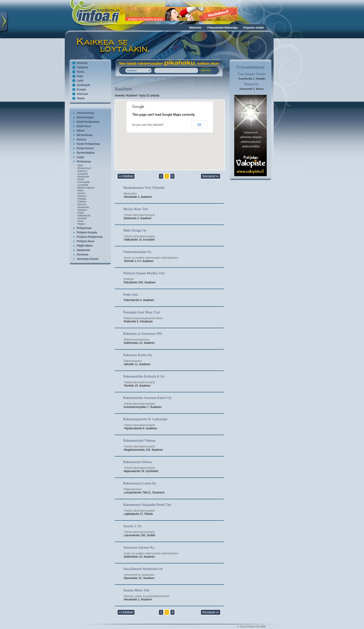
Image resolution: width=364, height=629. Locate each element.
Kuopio (81, 89)
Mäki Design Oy (135, 230)
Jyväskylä (83, 85)
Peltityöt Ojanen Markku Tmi (144, 273)
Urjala (81, 213)
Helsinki (82, 63)
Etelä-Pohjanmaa (88, 122)
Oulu (80, 76)
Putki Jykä (131, 295)
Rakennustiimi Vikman (139, 440)
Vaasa (81, 98)
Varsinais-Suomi (87, 259)
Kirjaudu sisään (254, 28)
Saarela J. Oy (133, 526)
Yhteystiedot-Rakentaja (222, 28)
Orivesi (81, 193)
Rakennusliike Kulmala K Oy (144, 376)
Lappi (80, 157)
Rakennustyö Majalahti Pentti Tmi (147, 505)
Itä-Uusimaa (84, 135)
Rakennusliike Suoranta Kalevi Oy (148, 398)
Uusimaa (82, 255)
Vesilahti (82, 218)
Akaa (80, 165)
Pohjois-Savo (85, 241)
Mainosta (195, 28)
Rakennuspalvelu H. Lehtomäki (145, 419)
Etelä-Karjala (85, 117)
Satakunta (83, 250)
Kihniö (81, 179)
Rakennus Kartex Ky (138, 355)
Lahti (80, 81)
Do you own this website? (148, 125)
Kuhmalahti (83, 182)
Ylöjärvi (81, 224)
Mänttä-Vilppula (86, 188)
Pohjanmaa (84, 228)
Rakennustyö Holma (138, 462)
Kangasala (83, 176)
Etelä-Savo (84, 126)
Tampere (82, 67)
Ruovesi (82, 204)
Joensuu (82, 94)
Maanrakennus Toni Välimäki (144, 188)
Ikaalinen (82, 171)
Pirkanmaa (84, 162)
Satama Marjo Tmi (136, 590)
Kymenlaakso (86, 153)
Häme (80, 131)
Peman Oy (252, 84)
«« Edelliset (126, 176)
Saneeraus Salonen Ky (139, 547)
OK (199, 125)
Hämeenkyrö (84, 168)
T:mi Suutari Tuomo (252, 74)
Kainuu (81, 139)
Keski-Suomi (85, 148)
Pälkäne (82, 202)
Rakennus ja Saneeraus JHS (143, 334)
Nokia (80, 190)
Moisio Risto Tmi (136, 209)
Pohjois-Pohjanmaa (89, 237)
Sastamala (83, 207)
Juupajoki (83, 174)
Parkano (82, 196)
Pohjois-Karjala (87, 232)
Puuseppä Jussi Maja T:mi (141, 312)
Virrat (80, 221)
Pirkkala (82, 199)
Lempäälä (83, 185)
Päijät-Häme (85, 246)
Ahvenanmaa (85, 113)
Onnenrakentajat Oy (137, 252)
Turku (80, 72)
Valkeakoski (84, 215)
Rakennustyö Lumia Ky (140, 483)
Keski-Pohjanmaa (88, 144)
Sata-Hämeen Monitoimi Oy (143, 569)
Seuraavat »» (210, 176)
